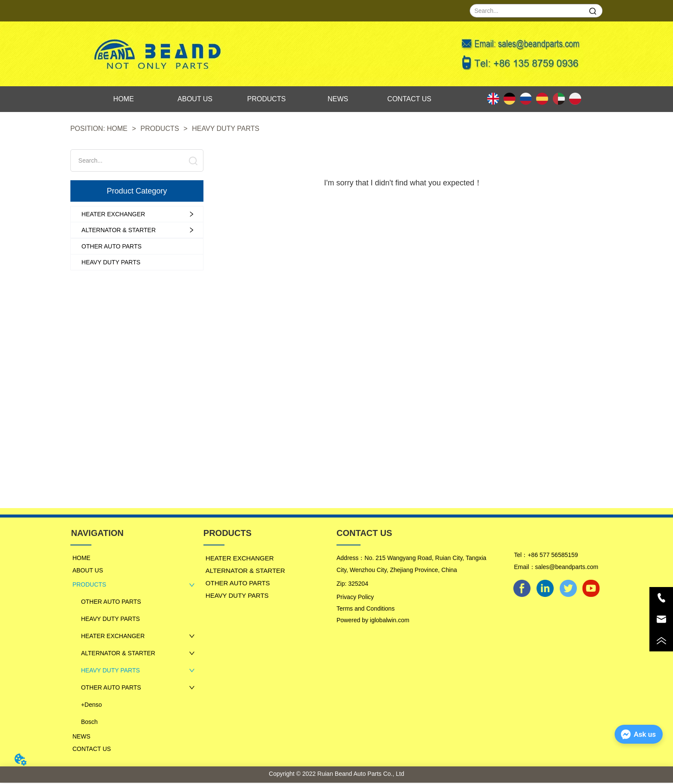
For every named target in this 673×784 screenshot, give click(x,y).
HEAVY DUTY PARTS (225, 129)
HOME (117, 129)
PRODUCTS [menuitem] (267, 99)
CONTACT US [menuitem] (409, 99)
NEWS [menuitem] (338, 99)
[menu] (267, 99)
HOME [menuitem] (124, 99)
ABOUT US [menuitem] (195, 99)
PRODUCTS (160, 129)
